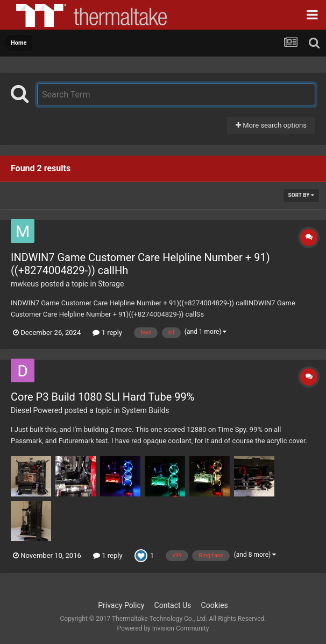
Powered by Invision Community (163, 628)
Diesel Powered (37, 410)
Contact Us (173, 605)
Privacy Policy (121, 605)
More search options (271, 125)
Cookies (215, 605)
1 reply (107, 332)
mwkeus (25, 284)
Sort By (301, 195)
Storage (111, 284)
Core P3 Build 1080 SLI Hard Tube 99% (102, 397)
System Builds (145, 410)
